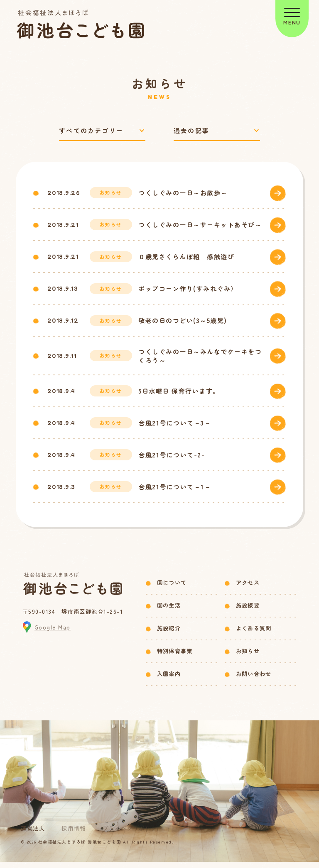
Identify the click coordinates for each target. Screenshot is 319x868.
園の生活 (169, 611)
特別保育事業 (175, 657)
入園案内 (169, 680)
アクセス (248, 589)
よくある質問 (254, 634)
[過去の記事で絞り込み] (217, 131)
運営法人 (33, 835)
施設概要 (248, 611)
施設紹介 (169, 634)
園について (172, 589)
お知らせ (248, 657)
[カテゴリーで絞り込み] (102, 131)
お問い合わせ (254, 680)
